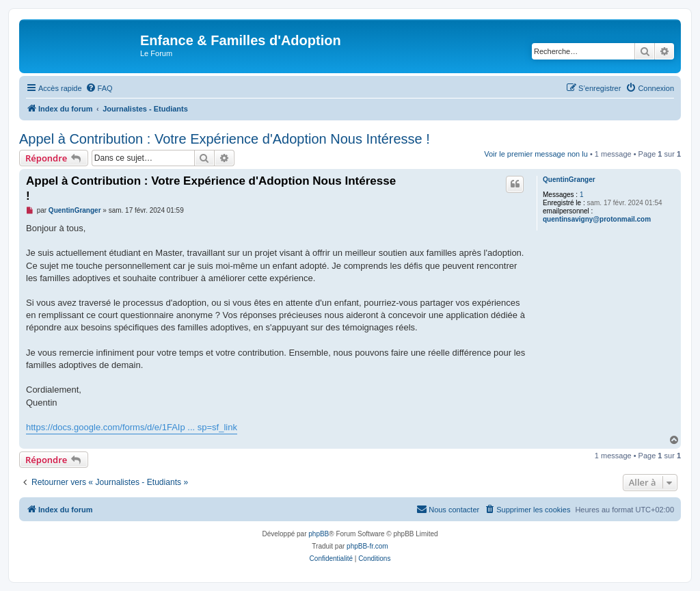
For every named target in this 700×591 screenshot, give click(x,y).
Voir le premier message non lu (536, 154)
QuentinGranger (569, 180)
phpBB (319, 534)
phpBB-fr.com (367, 546)
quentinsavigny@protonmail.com (597, 219)
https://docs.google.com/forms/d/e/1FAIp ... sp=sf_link (132, 427)
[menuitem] (99, 88)
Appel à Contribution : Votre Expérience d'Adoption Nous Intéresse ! (225, 139)
